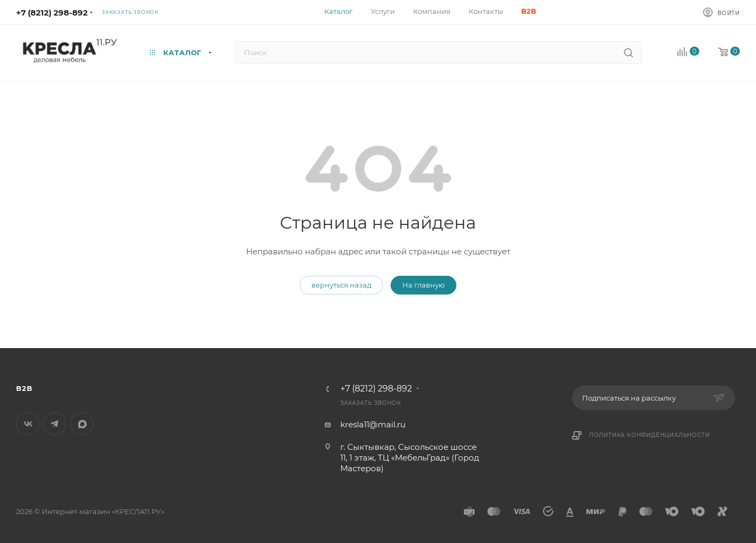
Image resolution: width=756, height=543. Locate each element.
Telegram (55, 424)
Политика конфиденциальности (650, 435)
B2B (24, 388)
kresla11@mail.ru (373, 424)
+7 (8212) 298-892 (52, 13)
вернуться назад (341, 285)
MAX (82, 424)
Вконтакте (28, 424)
